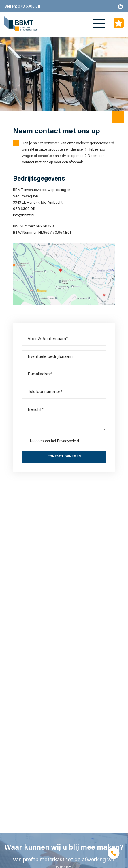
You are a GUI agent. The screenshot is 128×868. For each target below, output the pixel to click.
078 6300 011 (22, 6)
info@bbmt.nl (24, 215)
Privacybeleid (68, 441)
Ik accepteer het (54, 441)
